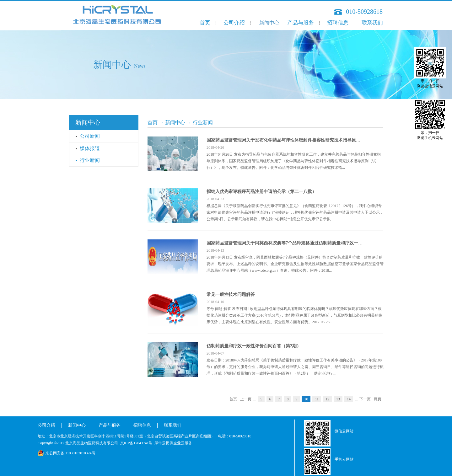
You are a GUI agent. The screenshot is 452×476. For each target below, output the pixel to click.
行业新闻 (203, 123)
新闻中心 (175, 123)
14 (349, 399)
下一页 (365, 399)
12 (327, 399)
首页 (205, 23)
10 (306, 399)
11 (317, 399)
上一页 (246, 399)
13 (338, 399)
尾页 (378, 399)
